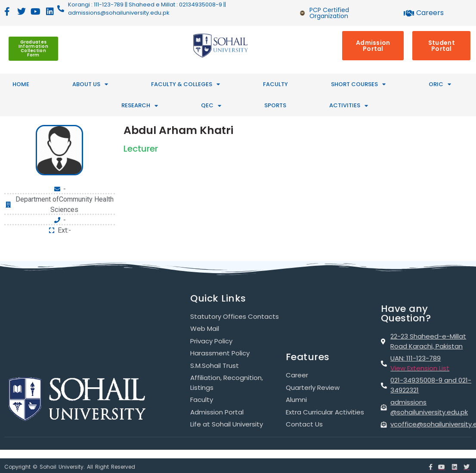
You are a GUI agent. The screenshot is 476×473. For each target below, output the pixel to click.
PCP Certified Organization (329, 13)
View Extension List (420, 368)
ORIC (440, 84)
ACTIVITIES (349, 106)
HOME (21, 84)
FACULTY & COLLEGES (185, 84)
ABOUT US (90, 84)
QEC (211, 106)
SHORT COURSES (358, 84)
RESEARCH (140, 106)
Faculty (275, 84)
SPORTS (275, 105)
